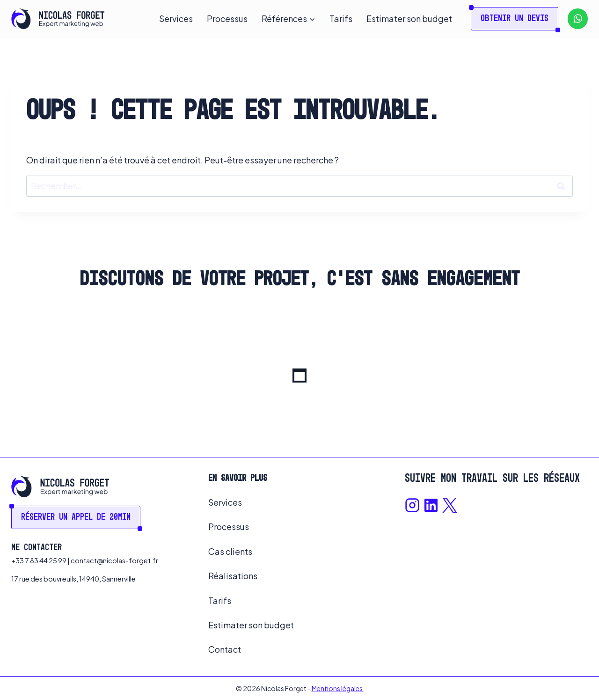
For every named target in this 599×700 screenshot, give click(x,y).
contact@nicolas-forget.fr (114, 560)
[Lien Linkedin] (431, 505)
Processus (227, 18)
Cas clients (230, 551)
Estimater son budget (409, 18)
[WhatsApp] (578, 18)
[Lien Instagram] (412, 505)
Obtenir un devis (515, 19)
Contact (225, 649)
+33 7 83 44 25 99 (39, 560)
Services (176, 18)
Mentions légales (338, 688)
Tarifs (341, 18)
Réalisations (233, 576)
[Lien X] (450, 505)
